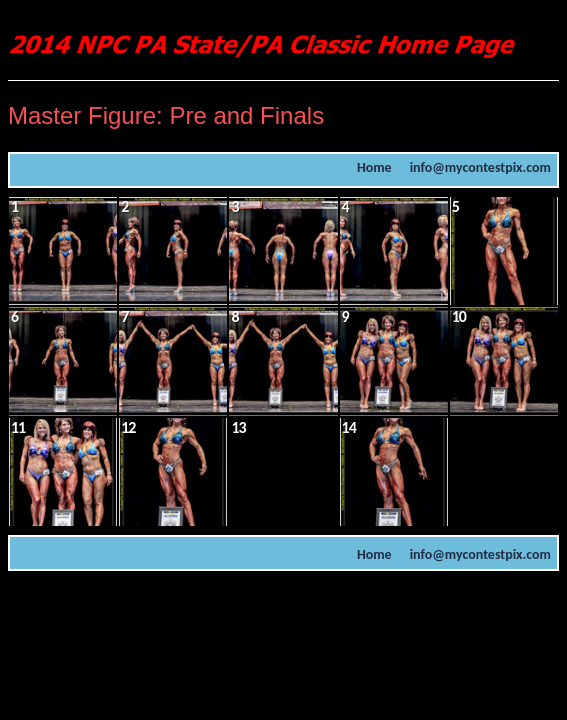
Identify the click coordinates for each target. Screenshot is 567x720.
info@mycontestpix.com (480, 167)
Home (374, 167)
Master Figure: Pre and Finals (166, 115)
